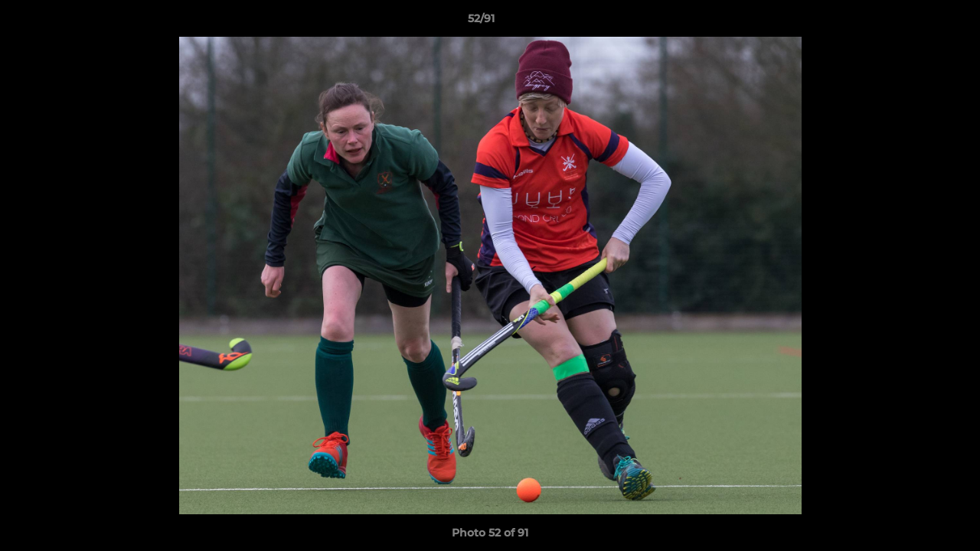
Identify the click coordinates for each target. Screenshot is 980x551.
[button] (916, 22)
